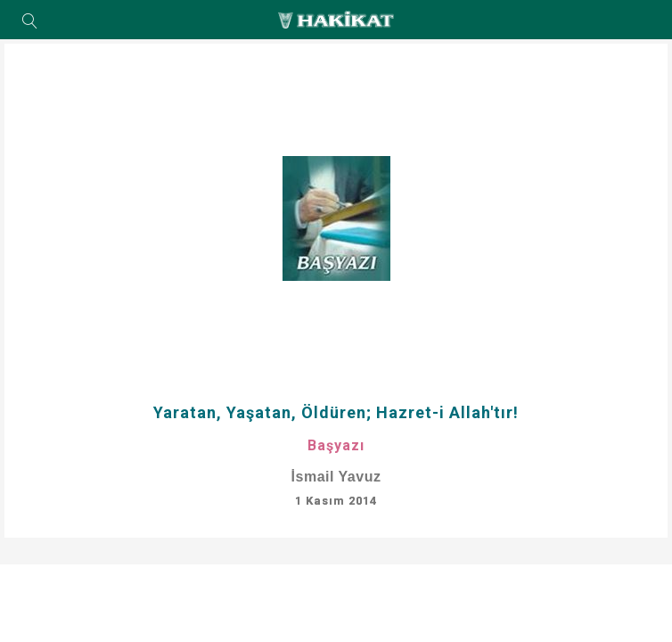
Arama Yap (30, 22)
